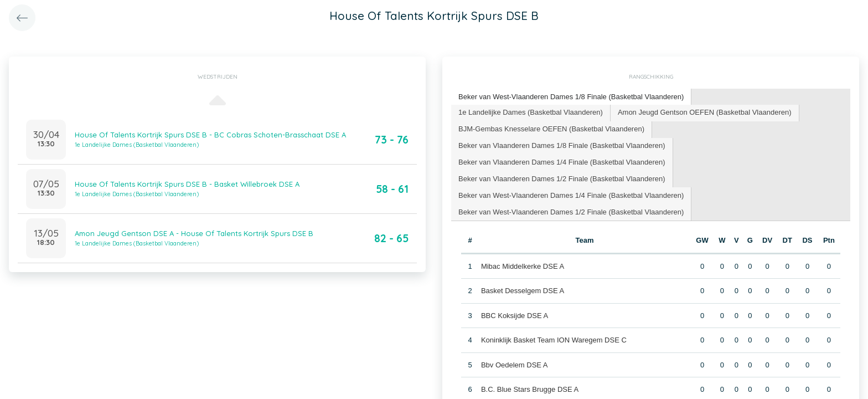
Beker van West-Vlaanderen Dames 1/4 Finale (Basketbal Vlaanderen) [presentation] (571, 195)
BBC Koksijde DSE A (515, 316)
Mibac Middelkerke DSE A (523, 266)
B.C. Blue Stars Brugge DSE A (530, 389)
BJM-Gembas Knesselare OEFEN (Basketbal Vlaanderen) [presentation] (551, 129)
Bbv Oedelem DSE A (515, 365)
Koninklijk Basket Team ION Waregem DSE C (554, 340)
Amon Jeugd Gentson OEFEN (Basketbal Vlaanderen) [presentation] (705, 112)
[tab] (571, 97)
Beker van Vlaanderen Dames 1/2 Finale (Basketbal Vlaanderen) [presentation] (562, 179)
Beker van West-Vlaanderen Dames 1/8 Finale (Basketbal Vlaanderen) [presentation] (571, 97)
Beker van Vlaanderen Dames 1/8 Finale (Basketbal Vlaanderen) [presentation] (562, 145)
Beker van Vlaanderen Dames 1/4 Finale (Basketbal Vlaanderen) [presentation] (562, 162)
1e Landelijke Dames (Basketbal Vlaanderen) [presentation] (531, 112)
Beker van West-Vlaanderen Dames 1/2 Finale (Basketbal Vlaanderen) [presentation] (571, 212)
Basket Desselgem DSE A (523, 291)
